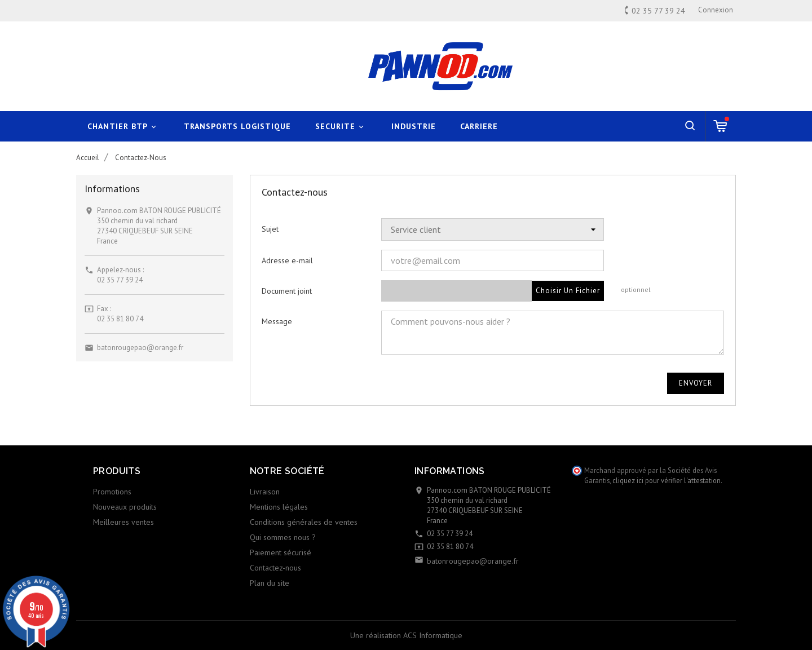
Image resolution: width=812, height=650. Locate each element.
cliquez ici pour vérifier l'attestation (667, 480)
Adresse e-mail (287, 260)
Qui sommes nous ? (283, 537)
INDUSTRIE (414, 126)
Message (277, 321)
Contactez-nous (275, 568)
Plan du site (270, 583)
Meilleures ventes (123, 522)
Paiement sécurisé (281, 552)
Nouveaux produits (125, 507)
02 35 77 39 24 (120, 280)
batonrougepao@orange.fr (140, 348)
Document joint (287, 291)
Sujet (270, 229)
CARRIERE (479, 126)
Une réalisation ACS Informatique (406, 635)
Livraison (265, 492)
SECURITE (341, 127)
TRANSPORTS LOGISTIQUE (237, 126)
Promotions (112, 492)
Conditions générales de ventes (304, 522)
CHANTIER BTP (123, 127)
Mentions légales (279, 507)
